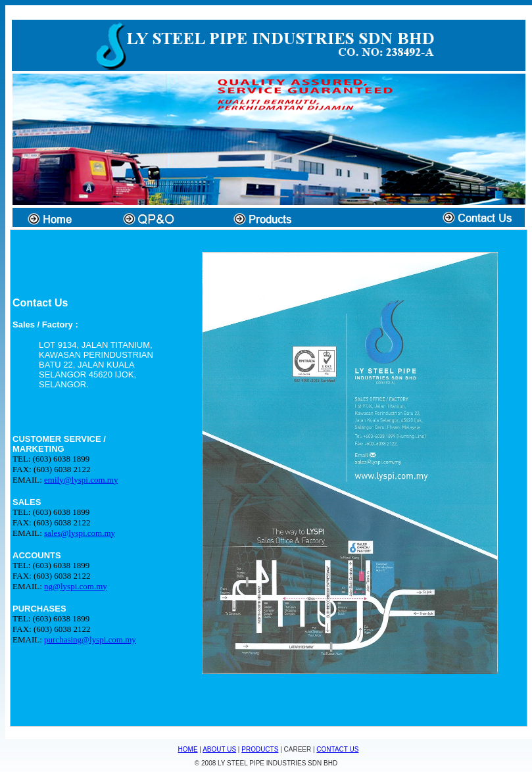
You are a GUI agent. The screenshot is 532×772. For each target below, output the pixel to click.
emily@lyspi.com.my (81, 480)
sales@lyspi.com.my (80, 533)
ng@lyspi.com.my (76, 586)
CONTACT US (337, 749)
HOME (188, 749)
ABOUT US (219, 749)
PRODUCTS (260, 749)
